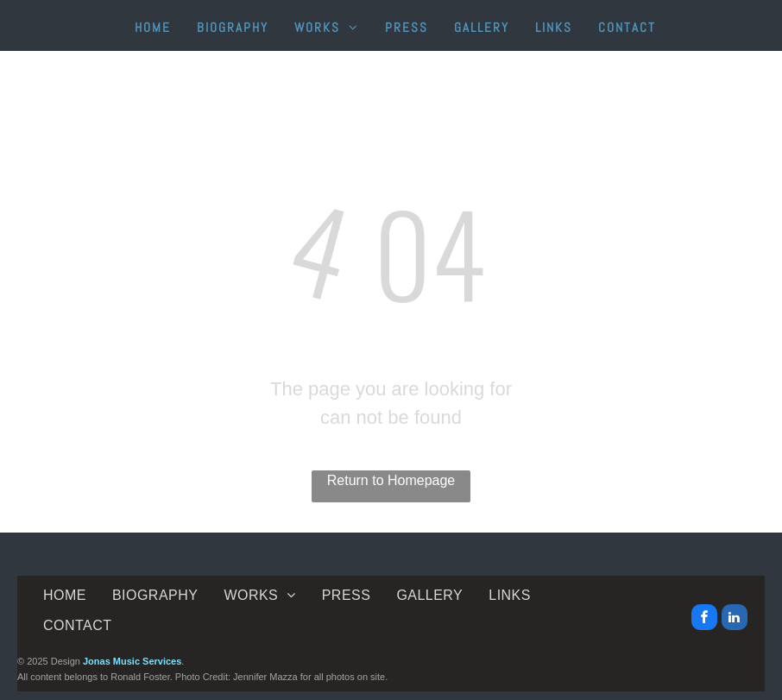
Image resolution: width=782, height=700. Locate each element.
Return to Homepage (391, 480)
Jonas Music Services (132, 661)
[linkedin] (735, 619)
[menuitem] (153, 28)
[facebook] (704, 619)
